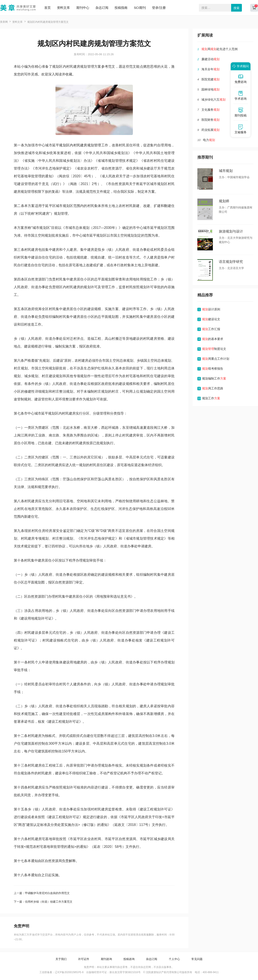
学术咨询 (241, 95)
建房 (84, 145)
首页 (48, 8)
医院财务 (210, 120)
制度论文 (214, 349)
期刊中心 (83, 8)
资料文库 (63, 8)
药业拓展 (210, 130)
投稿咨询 (129, 959)
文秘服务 (241, 129)
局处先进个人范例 (220, 49)
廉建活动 (210, 59)
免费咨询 (241, 79)
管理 (98, 145)
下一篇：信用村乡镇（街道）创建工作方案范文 (43, 902)
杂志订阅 (102, 8)
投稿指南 (121, 8)
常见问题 (197, 959)
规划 (63, 145)
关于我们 (61, 959)
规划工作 (211, 398)
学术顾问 (240, 66)
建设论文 (211, 319)
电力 (209, 140)
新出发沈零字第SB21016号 (125, 972)
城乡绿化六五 (213, 100)
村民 (77, 145)
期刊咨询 (106, 959)
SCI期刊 (140, 8)
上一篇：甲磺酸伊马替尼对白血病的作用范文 (42, 893)
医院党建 (210, 79)
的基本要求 (213, 339)
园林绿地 (210, 89)
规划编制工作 (214, 378)
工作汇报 (211, 329)
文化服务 (210, 110)
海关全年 (210, 69)
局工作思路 (213, 388)
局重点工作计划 (216, 359)
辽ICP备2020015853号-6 (69, 972)
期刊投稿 (241, 112)
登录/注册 (159, 8)
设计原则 (211, 309)
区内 (70, 145)
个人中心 (174, 959)
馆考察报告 (213, 369)
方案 (151, 192)
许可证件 (84, 959)
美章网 (4, 22)
